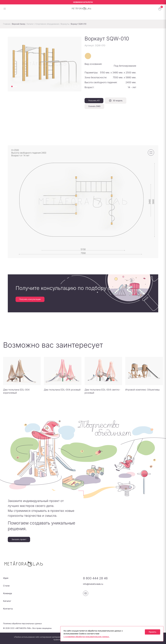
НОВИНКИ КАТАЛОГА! (83, 2)
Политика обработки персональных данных (23, 623)
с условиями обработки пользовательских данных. (87, 637)
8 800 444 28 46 (95, 578)
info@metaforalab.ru (93, 584)
